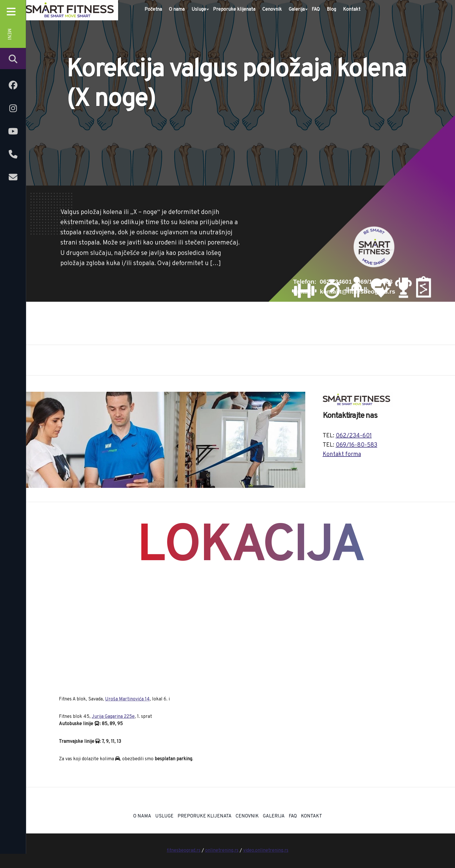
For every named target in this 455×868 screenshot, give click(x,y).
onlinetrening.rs (222, 851)
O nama (177, 10)
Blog (331, 10)
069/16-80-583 (356, 445)
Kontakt (352, 10)
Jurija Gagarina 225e (113, 717)
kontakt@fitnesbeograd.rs (358, 291)
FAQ (316, 10)
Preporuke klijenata (234, 10)
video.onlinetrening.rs (266, 851)
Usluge (199, 10)
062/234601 (336, 282)
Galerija (297, 10)
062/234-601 (354, 436)
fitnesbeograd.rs (184, 851)
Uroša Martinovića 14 (127, 699)
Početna (153, 10)
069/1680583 (375, 282)
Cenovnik (272, 10)
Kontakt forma (342, 454)
